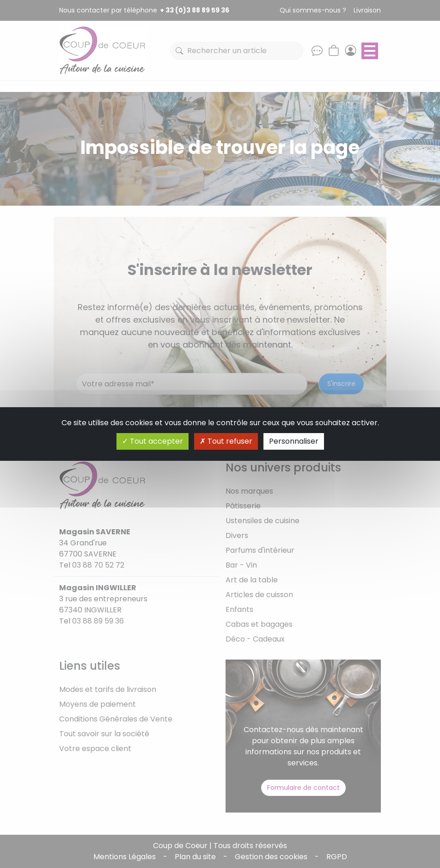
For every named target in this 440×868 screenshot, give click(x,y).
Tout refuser (226, 441)
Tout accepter (153, 441)
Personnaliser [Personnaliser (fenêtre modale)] (294, 441)
